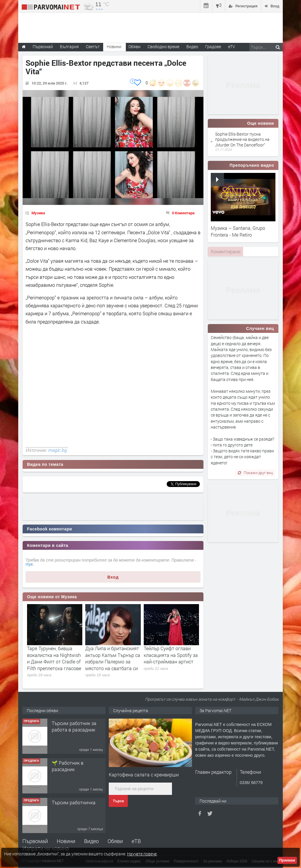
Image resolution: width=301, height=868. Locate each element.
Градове (213, 47)
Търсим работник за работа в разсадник (74, 726)
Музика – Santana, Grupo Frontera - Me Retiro (238, 231)
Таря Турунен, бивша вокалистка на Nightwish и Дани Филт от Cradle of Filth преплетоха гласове (54, 658)
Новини (114, 47)
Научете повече (142, 854)
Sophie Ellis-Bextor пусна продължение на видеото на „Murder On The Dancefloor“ (242, 139)
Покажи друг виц (255, 473)
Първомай (35, 841)
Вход (113, 577)
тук (29, 564)
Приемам (287, 860)
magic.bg (57, 450)
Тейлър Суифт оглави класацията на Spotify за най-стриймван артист (171, 655)
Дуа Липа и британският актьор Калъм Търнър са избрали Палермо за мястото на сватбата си (113, 658)
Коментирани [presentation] (226, 251)
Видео (91, 841)
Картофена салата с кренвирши (144, 775)
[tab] (225, 252)
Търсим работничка (74, 802)
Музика (38, 213)
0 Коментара (183, 213)
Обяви (115, 841)
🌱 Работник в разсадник (68, 766)
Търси (118, 801)
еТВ (136, 841)
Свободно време (163, 47)
